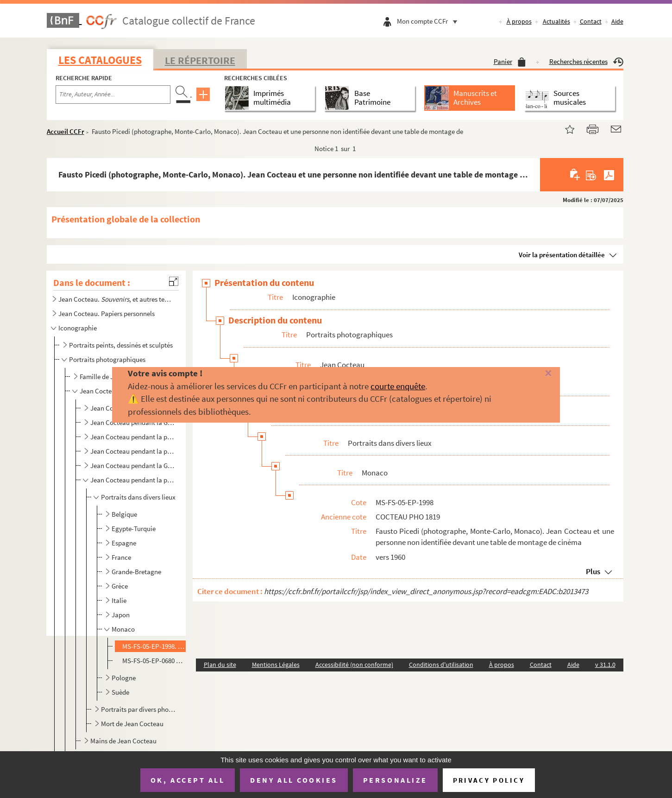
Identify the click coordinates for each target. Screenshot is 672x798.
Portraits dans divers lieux (138, 497)
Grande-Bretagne (136, 572)
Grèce (120, 586)
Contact (591, 21)
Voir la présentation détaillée (562, 255)
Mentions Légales (276, 665)
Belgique (124, 514)
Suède (120, 692)
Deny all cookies (294, 780)
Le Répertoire (200, 60)
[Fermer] (533, 374)
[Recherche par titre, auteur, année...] (113, 95)
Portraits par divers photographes (139, 709)
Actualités (556, 21)
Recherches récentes (586, 61)
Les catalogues (100, 60)
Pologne (124, 678)
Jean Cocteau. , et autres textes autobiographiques (115, 299)
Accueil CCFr (66, 131)
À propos (519, 21)
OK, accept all (188, 780)
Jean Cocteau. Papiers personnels (107, 313)
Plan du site (220, 665)
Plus (593, 571)
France (121, 557)
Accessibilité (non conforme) (354, 665)
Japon (121, 615)
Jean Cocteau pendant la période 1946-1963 (133, 480)
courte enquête (398, 386)
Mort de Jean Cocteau (132, 724)
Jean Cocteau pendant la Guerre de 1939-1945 (133, 465)
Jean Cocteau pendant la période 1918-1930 (133, 437)
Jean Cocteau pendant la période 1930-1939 (133, 451)
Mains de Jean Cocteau (123, 741)
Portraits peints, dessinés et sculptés (121, 345)
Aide (617, 21)
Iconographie (78, 328)
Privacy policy (489, 780)
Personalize (395, 780)
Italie (119, 600)
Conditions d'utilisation (441, 665)
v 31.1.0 (605, 665)
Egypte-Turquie (134, 529)
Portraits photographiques (107, 359)
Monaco (123, 629)
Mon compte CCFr (429, 21)
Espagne (124, 543)
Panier (510, 61)
